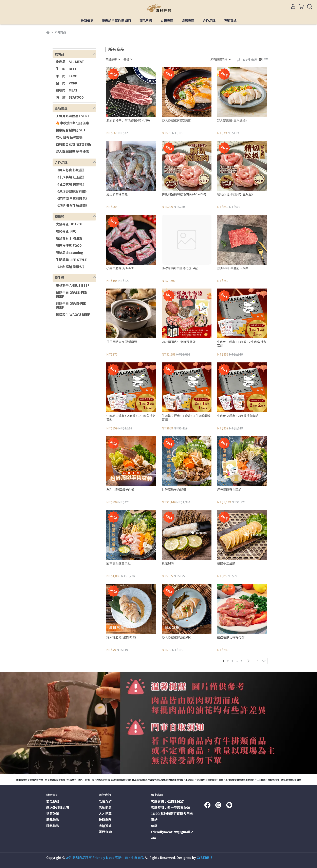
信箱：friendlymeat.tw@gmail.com (172, 832)
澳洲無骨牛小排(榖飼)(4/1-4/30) (128, 120)
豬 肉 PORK (67, 83)
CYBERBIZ (205, 857)
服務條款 (53, 820)
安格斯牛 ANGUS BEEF (73, 285)
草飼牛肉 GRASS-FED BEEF (71, 294)
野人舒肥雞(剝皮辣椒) (176, 637)
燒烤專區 (188, 20)
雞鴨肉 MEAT (67, 90)
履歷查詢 (105, 832)
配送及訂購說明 (58, 807)
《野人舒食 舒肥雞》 (71, 170)
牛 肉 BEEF (66, 69)
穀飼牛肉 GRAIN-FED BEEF (71, 305)
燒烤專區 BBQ (66, 231)
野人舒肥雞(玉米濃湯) (232, 120)
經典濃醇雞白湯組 (229, 490)
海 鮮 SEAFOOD (70, 97)
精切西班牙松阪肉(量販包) (235, 194)
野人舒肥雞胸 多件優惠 (72, 151)
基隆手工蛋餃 (226, 563)
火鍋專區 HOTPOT (69, 224)
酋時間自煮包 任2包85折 (73, 144)
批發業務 (105, 820)
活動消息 (105, 807)
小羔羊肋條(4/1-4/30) (121, 268)
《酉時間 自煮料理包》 (72, 198)
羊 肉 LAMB (67, 76)
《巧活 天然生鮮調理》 (72, 206)
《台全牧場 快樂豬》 (71, 184)
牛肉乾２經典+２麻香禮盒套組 (238, 416)
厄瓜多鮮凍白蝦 (117, 194)
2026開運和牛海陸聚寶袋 (179, 342)
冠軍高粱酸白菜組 (118, 563)
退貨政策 (53, 814)
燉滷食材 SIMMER (69, 238)
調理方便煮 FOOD (69, 245)
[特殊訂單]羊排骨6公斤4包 (180, 268)
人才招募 (105, 814)
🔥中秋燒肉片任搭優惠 (72, 123)
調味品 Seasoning (69, 252)
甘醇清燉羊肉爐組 (174, 490)
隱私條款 (53, 826)
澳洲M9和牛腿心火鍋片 (233, 268)
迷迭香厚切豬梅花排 (231, 637)
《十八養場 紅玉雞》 (71, 177)
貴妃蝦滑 (168, 563)
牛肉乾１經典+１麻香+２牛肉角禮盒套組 (242, 344)
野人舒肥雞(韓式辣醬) (176, 120)
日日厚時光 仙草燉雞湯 (122, 342)
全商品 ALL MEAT (70, 62)
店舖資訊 (230, 20)
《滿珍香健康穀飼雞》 (72, 191)
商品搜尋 (53, 801)
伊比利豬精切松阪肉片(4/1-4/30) (184, 194)
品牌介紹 (105, 801)
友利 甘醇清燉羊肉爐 (120, 490)
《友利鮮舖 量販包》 (71, 267)
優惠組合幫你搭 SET (117, 20)
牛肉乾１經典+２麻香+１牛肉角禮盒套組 (131, 417)
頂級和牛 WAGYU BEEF (73, 314)
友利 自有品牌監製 (69, 137)
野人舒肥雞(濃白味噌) (121, 637)
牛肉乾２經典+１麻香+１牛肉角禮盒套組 (186, 417)
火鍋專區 (167, 20)
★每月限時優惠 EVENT (73, 116)
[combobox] (113, 59)
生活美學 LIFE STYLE (71, 260)
